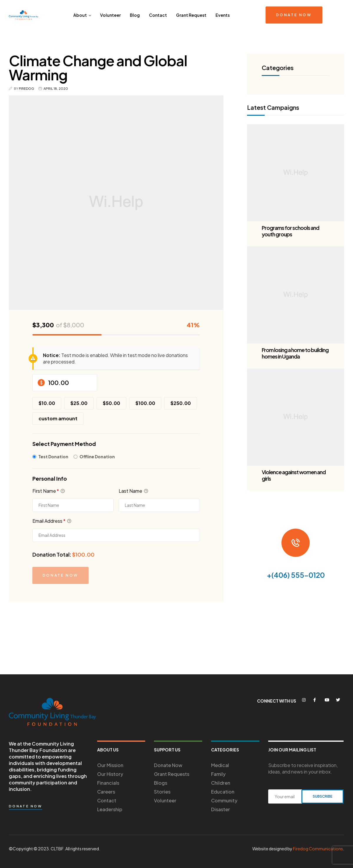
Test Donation (53, 457)
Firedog (26, 88)
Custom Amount (58, 418)
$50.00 (111, 403)
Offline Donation (97, 457)
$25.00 (79, 403)
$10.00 (47, 403)
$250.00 (181, 403)
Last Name (133, 491)
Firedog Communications (318, 849)
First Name (49, 491)
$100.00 (145, 403)
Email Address (52, 521)
